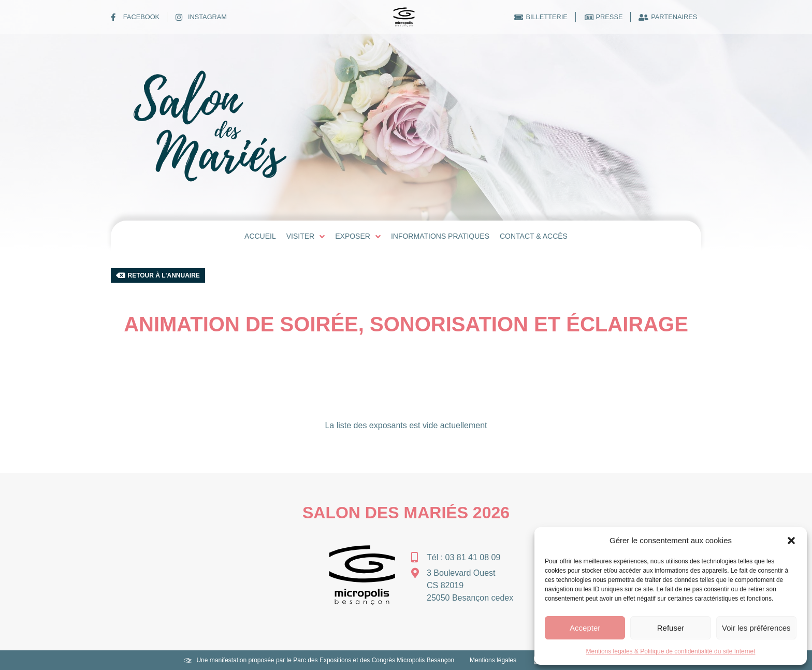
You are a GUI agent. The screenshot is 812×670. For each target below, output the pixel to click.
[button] (791, 541)
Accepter (585, 628)
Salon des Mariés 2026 (406, 513)
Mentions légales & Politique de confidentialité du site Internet (671, 651)
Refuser (671, 628)
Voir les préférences (756, 628)
